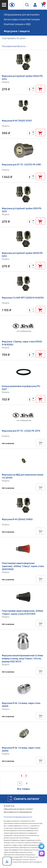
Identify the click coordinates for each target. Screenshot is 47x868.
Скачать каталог (27, 799)
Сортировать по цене (13, 38)
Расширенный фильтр (14, 46)
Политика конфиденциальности (18, 817)
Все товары (24, 789)
